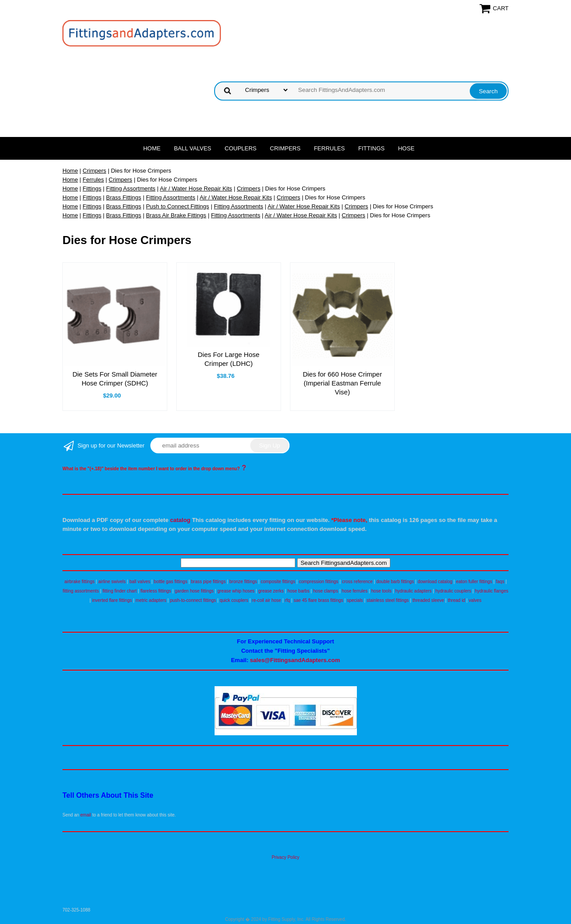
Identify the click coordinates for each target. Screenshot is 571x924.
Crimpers (285, 148)
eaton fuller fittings (474, 582)
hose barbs (298, 591)
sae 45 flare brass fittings (318, 600)
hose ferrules (355, 591)
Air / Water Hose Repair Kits (196, 189)
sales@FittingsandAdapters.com (295, 660)
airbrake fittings (79, 582)
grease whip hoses (236, 591)
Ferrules (329, 148)
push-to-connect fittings (193, 600)
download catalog (435, 582)
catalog (180, 520)
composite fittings (278, 582)
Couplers (241, 148)
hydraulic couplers (453, 591)
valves (475, 600)
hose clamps (326, 591)
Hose (406, 148)
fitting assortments (81, 591)
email (86, 815)
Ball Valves (193, 148)
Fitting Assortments (131, 189)
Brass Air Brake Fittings (176, 215)
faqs (500, 582)
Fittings (371, 148)
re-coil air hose (267, 600)
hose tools (381, 591)
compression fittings (319, 582)
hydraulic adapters (414, 591)
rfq (287, 600)
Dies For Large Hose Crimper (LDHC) (228, 359)
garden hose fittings (194, 591)
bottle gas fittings (171, 582)
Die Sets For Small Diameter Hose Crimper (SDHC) (115, 379)
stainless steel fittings (388, 600)
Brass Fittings (124, 197)
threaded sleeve (428, 600)
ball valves (140, 582)
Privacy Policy (285, 857)
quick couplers (234, 600)
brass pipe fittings (208, 582)
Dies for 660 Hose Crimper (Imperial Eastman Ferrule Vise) (343, 383)
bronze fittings (243, 582)
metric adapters (151, 600)
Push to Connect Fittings (178, 206)
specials (355, 600)
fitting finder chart (120, 591)
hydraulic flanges (491, 591)
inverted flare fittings (112, 600)
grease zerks (271, 591)
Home (152, 148)
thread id (457, 600)
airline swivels (112, 582)
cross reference (357, 582)
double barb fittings (395, 582)
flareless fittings (156, 591)
